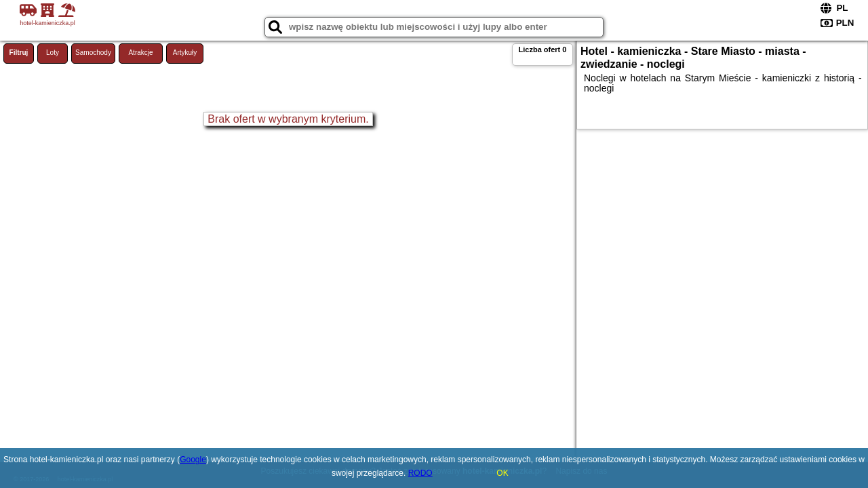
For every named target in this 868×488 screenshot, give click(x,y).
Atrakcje (140, 53)
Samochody (93, 53)
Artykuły (185, 53)
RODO (420, 473)
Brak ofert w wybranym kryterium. (288, 119)
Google (193, 460)
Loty (53, 53)
